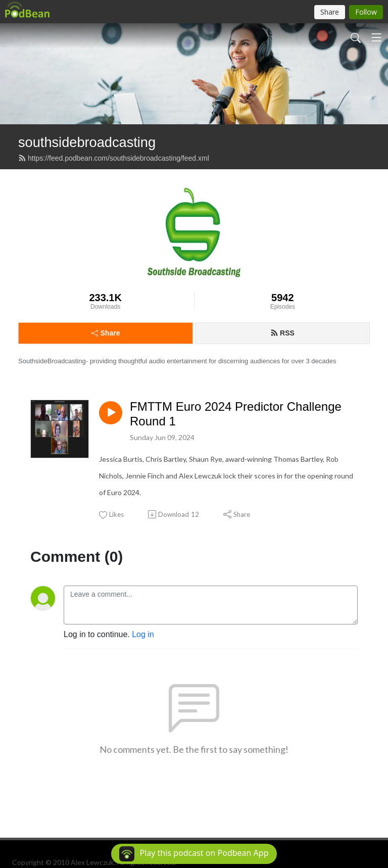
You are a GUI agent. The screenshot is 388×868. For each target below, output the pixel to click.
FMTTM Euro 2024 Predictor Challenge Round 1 (236, 414)
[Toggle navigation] (376, 37)
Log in (143, 634)
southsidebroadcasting (87, 142)
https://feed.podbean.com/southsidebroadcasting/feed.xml (114, 158)
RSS (282, 333)
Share (106, 333)
